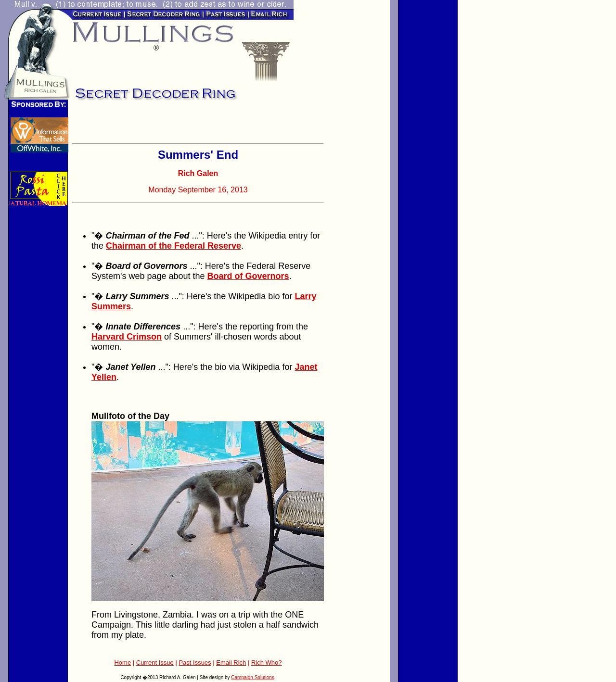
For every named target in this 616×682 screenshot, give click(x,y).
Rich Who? (267, 663)
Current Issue (155, 663)
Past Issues (195, 663)
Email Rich (231, 663)
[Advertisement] (185, 125)
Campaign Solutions (253, 677)
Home (122, 663)
